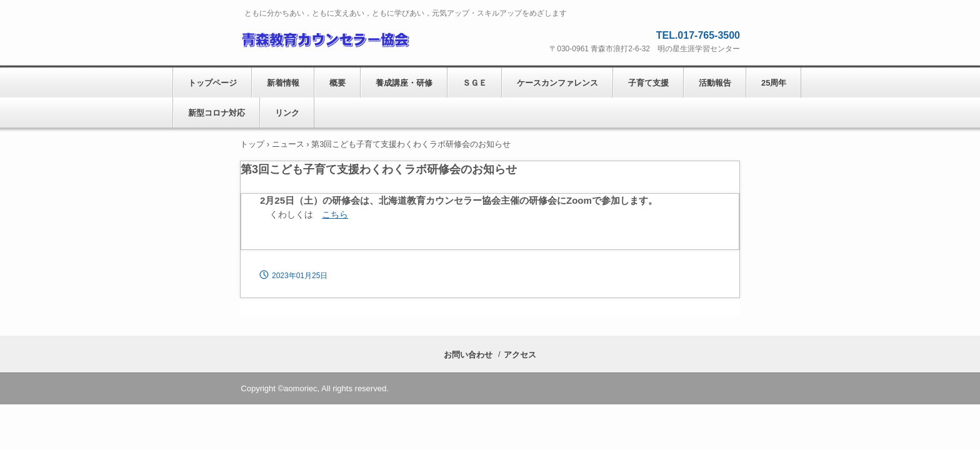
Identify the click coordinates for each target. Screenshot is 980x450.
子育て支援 (648, 83)
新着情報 (283, 83)
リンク (287, 113)
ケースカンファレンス (557, 83)
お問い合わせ (468, 355)
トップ (252, 144)
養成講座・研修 (404, 83)
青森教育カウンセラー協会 (325, 38)
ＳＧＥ (475, 83)
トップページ (212, 83)
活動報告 (715, 83)
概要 (337, 83)
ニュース (288, 144)
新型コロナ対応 (217, 113)
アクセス (520, 355)
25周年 (774, 83)
